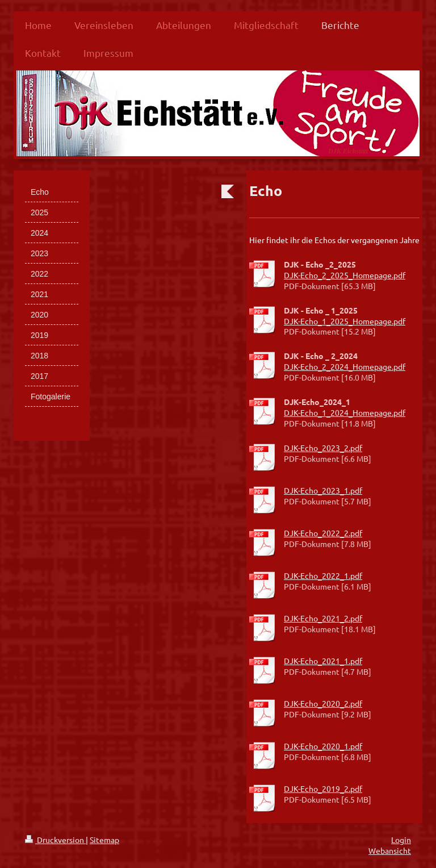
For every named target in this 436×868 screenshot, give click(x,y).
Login (401, 840)
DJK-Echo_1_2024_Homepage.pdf (345, 412)
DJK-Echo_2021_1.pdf (323, 661)
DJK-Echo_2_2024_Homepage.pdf (345, 366)
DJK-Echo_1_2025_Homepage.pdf (345, 321)
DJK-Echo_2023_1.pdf (323, 490)
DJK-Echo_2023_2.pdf (323, 448)
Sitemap (104, 840)
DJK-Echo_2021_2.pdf (323, 618)
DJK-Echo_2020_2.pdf (323, 703)
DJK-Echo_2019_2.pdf (323, 788)
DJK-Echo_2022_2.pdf (323, 533)
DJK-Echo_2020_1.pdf (323, 746)
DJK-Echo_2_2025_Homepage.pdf (345, 275)
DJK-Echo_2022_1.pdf (323, 575)
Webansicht (390, 850)
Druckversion (55, 840)
